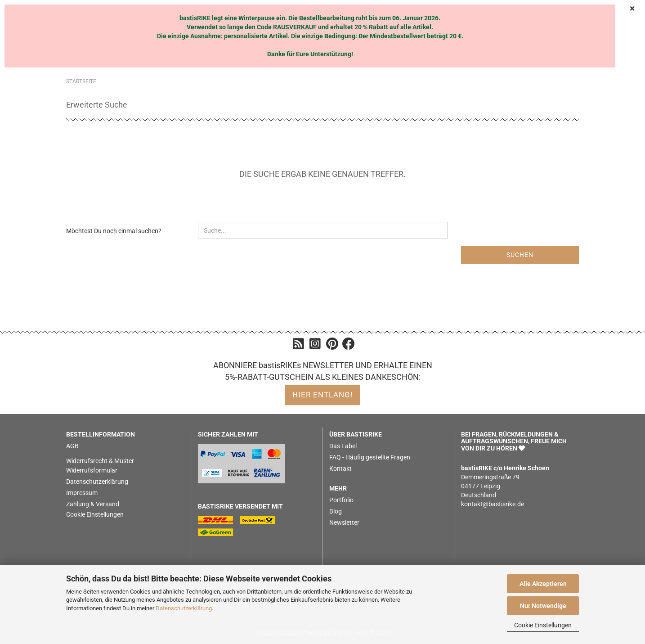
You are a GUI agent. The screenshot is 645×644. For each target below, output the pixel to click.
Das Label (343, 446)
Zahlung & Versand (93, 504)
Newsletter (344, 522)
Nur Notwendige (543, 606)
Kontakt (340, 468)
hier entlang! (322, 395)
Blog (336, 511)
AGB (72, 446)
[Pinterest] (332, 346)
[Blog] (298, 346)
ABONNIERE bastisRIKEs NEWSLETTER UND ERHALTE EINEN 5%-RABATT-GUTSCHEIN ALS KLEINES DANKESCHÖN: (323, 371)
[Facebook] (349, 346)
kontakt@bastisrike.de (493, 504)
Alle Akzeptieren (543, 584)
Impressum (82, 493)
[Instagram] (315, 346)
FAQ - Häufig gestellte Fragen (370, 457)
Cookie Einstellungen (543, 625)
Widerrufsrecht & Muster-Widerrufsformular (101, 466)
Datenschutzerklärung (184, 608)
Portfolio (341, 500)
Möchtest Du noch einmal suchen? (114, 231)
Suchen (520, 255)
